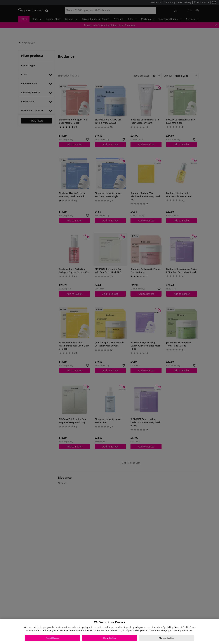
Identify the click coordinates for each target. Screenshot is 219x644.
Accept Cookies (52, 638)
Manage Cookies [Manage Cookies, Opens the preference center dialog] (167, 638)
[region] (109, 631)
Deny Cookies (110, 638)
